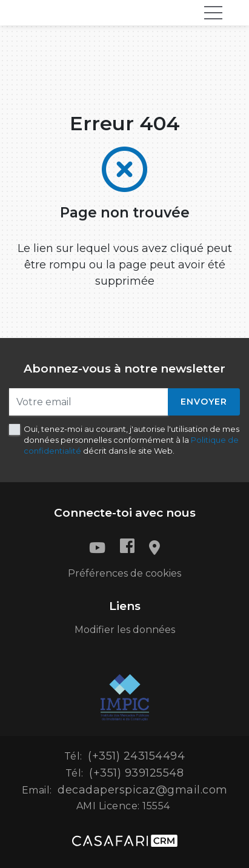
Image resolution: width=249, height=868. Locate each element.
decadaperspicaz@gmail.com (143, 790)
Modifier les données (125, 630)
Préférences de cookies (125, 573)
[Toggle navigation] (213, 13)
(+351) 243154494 (136, 756)
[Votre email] (89, 402)
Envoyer (204, 402)
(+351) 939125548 (136, 773)
